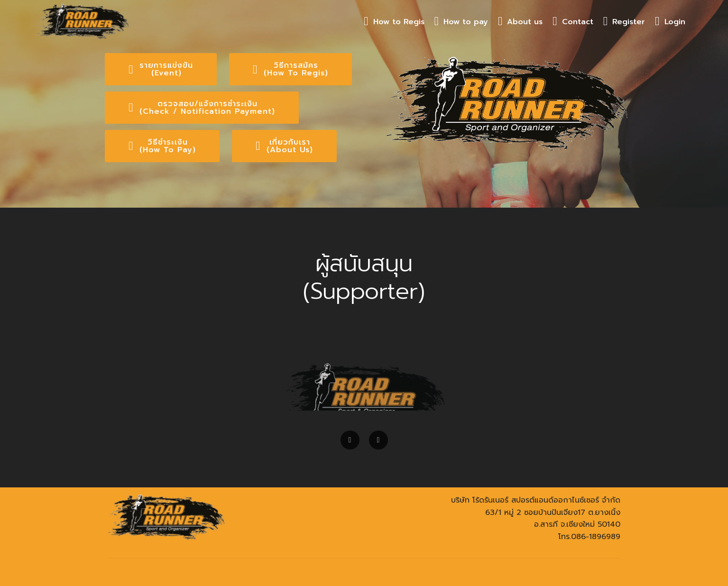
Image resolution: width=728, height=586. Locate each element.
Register (624, 22)
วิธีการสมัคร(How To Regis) (290, 69)
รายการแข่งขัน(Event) (161, 69)
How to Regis (394, 22)
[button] (350, 444)
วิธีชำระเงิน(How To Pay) (162, 146)
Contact (573, 22)
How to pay (461, 22)
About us (521, 22)
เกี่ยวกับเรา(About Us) (284, 146)
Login (670, 22)
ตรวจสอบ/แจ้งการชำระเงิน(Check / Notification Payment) (202, 108)
